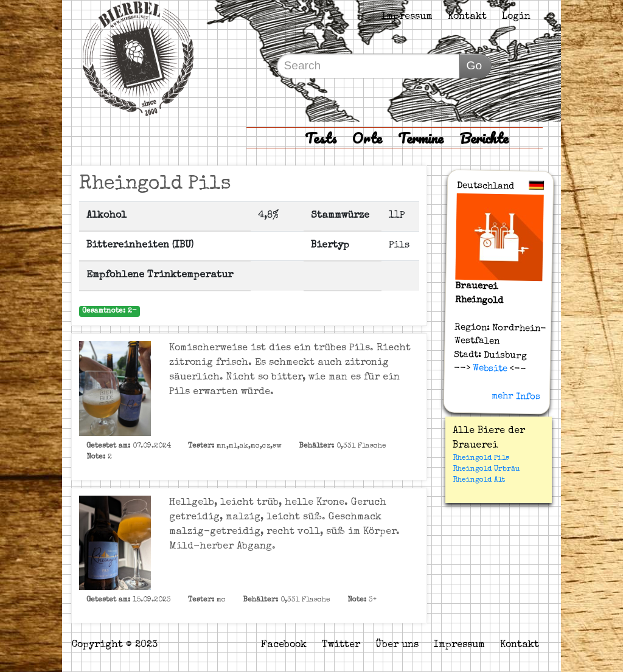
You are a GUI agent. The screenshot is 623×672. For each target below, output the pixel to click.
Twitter (341, 645)
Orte (367, 138)
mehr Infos (515, 397)
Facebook (284, 645)
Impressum (407, 17)
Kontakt (467, 17)
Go (474, 65)
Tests (321, 138)
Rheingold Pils (481, 459)
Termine (421, 138)
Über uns (397, 645)
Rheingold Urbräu (486, 469)
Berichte (484, 138)
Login (516, 17)
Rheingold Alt (479, 480)
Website (488, 369)
